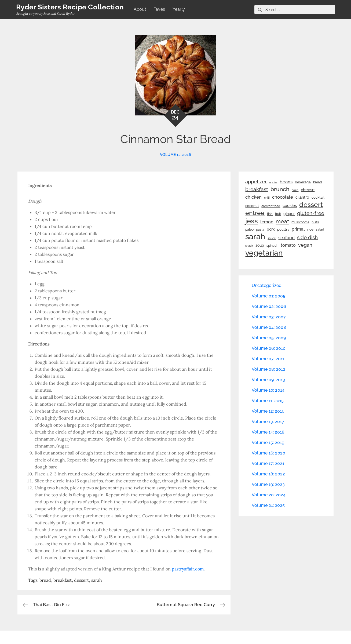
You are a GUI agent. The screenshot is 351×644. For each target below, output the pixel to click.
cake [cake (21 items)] (295, 190)
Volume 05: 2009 (269, 338)
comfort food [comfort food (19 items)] (271, 206)
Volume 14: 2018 (268, 432)
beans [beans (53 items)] (286, 182)
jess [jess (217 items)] (252, 221)
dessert (81, 580)
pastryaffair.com (188, 569)
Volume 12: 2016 (175, 155)
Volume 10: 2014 (268, 390)
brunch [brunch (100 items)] (280, 189)
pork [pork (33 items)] (271, 229)
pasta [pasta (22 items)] (260, 230)
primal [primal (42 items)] (298, 229)
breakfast (63, 580)
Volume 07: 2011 (268, 359)
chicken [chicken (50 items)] (253, 197)
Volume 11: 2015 (268, 401)
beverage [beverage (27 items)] (303, 182)
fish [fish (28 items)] (270, 214)
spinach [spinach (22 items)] (272, 246)
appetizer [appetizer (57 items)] (256, 182)
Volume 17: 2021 (268, 463)
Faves (159, 9)
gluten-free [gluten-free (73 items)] (311, 213)
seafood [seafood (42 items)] (286, 238)
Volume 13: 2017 (268, 422)
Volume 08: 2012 (268, 369)
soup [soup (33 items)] (260, 245)
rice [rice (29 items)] (310, 229)
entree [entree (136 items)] (255, 213)
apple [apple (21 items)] (273, 182)
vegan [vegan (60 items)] (305, 245)
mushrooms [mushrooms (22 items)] (300, 222)
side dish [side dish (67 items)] (307, 237)
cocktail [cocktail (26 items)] (318, 197)
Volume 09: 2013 (268, 380)
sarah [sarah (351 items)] (255, 237)
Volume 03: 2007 (269, 317)
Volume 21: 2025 (268, 505)
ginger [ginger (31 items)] (289, 214)
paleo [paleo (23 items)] (249, 230)
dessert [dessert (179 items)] (311, 205)
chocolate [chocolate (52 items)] (283, 197)
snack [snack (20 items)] (249, 246)
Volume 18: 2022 (268, 474)
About (140, 9)
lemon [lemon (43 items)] (267, 222)
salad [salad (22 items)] (320, 230)
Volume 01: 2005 (268, 296)
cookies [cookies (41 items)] (290, 205)
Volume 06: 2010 (269, 348)
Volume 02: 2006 (269, 306)
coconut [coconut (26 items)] (252, 206)
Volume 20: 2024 (269, 495)
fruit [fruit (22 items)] (278, 214)
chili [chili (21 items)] (267, 198)
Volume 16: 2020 (268, 453)
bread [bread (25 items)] (318, 182)
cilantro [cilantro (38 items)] (302, 197)
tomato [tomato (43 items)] (288, 245)
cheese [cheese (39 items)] (308, 190)
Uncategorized (267, 285)
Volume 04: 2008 (269, 327)
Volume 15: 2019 (268, 443)
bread (45, 580)
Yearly (179, 9)
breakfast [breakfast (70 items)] (257, 189)
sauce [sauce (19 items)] (272, 238)
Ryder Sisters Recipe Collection (70, 7)
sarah (97, 580)
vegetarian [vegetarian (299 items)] (264, 253)
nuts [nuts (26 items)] (315, 222)
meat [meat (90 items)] (282, 221)
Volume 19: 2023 (268, 484)
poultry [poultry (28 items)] (283, 229)
